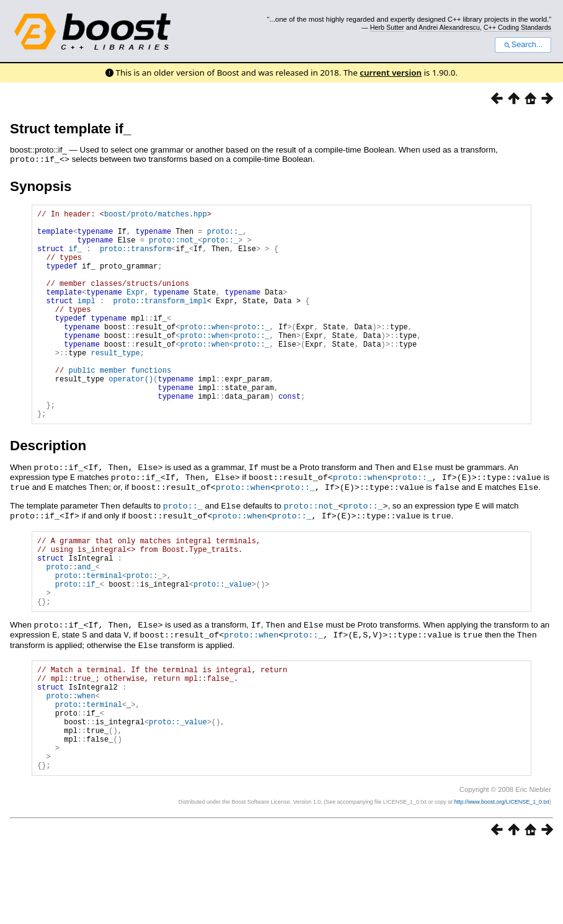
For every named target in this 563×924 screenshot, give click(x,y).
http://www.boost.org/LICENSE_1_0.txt (502, 878)
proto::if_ (78, 636)
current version (391, 73)
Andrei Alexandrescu (449, 27)
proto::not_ (173, 247)
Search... (523, 45)
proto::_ (225, 236)
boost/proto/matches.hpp (156, 215)
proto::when (204, 352)
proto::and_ (70, 615)
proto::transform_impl (160, 320)
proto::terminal (89, 625)
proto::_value (223, 636)
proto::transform (135, 257)
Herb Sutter (387, 27)
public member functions (120, 405)
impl (86, 320)
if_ (75, 257)
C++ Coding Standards (517, 27)
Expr (135, 310)
